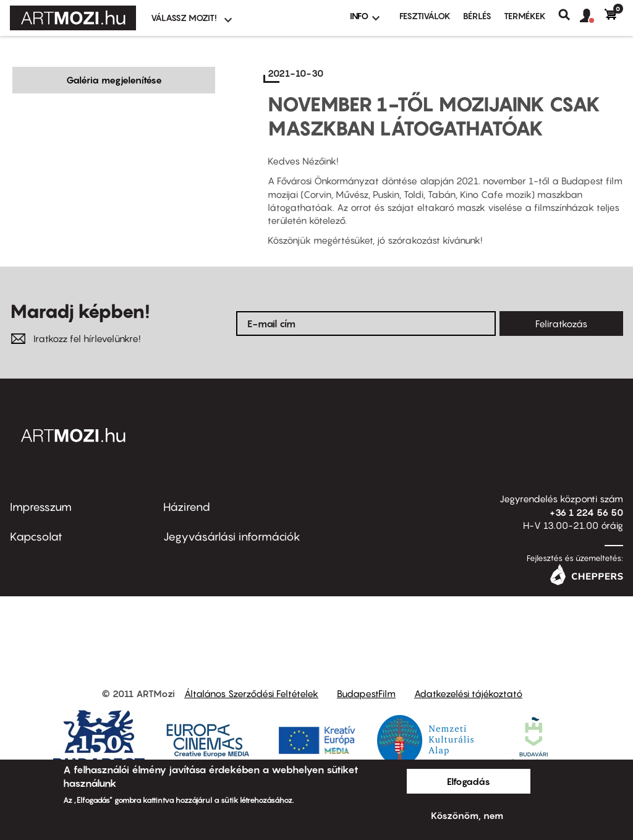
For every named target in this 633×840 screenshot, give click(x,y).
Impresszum (41, 507)
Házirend (187, 507)
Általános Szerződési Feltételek (251, 693)
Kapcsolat (36, 537)
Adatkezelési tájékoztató (468, 693)
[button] (592, 16)
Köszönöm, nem (467, 815)
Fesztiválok (425, 16)
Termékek (525, 16)
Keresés (569, 15)
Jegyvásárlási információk (232, 537)
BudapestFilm (366, 693)
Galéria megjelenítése (114, 80)
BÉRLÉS (477, 16)
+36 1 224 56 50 (586, 512)
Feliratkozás (561, 324)
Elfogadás (469, 781)
